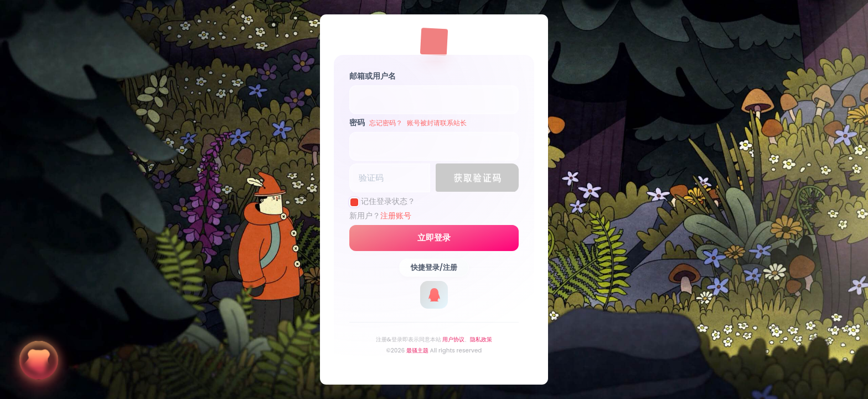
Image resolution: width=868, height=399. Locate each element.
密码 (408, 122)
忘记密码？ (386, 123)
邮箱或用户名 (373, 76)
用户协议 (453, 339)
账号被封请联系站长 (437, 123)
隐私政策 (481, 339)
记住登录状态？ (388, 201)
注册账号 (396, 216)
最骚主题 (417, 351)
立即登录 (434, 238)
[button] (477, 178)
